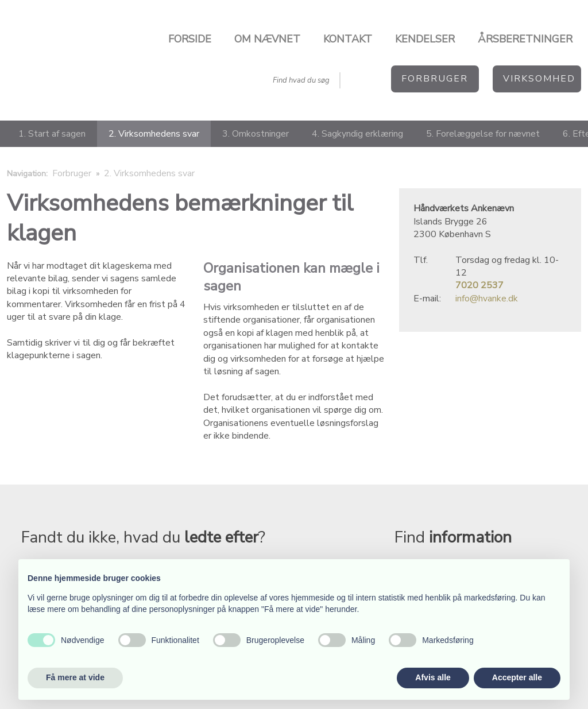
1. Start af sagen (52, 134)
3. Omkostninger (256, 134)
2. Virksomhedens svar (154, 134)
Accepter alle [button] (517, 677)
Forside (190, 39)
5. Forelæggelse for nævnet (483, 134)
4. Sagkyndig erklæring (357, 134)
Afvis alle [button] (433, 677)
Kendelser (425, 39)
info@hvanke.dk (487, 299)
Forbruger (73, 173)
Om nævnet (267, 39)
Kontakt (348, 39)
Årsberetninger (525, 39)
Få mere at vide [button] (75, 677)
